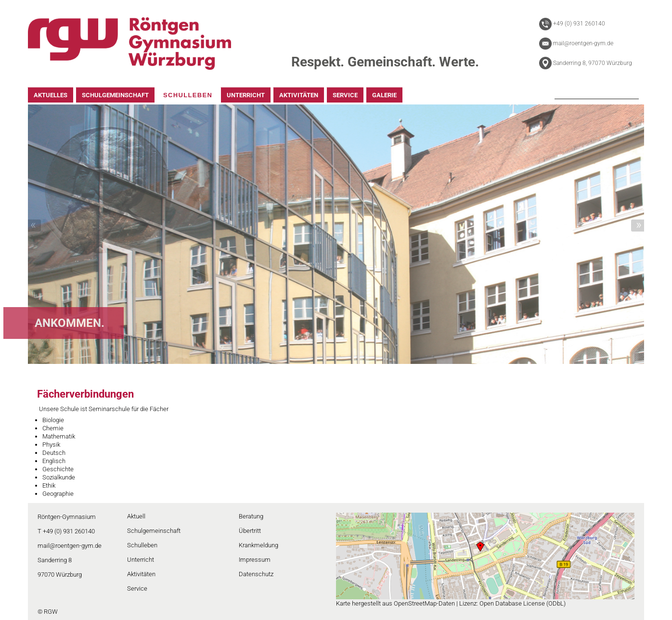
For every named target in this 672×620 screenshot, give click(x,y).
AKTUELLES (51, 95)
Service (137, 588)
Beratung (251, 516)
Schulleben (142, 545)
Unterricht (141, 560)
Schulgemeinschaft (154, 531)
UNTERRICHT (246, 95)
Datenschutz (256, 574)
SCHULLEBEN (188, 95)
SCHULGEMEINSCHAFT (115, 95)
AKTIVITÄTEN (299, 95)
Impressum (255, 560)
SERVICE (345, 95)
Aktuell (136, 516)
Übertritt (250, 531)
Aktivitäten (141, 574)
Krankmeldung (258, 545)
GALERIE (384, 95)
